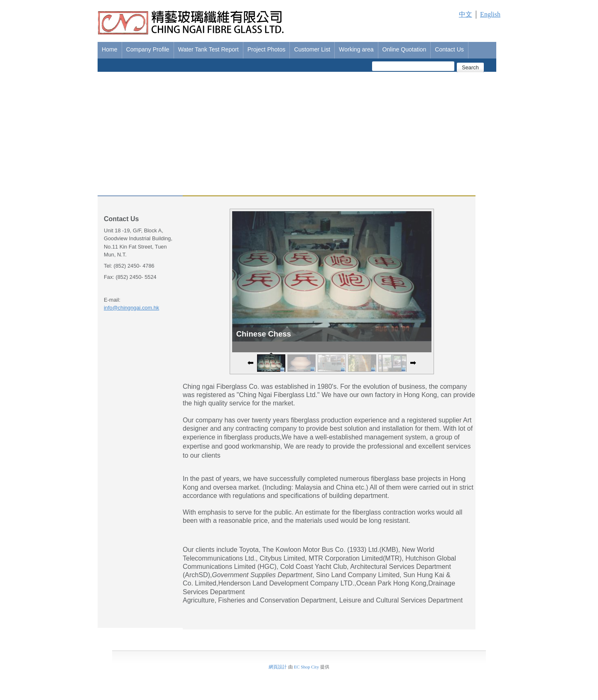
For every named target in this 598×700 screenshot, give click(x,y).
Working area (356, 49)
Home (110, 49)
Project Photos (267, 49)
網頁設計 (278, 667)
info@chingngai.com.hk (131, 308)
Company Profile (148, 49)
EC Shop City (306, 667)
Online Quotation (404, 49)
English (490, 14)
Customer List (312, 49)
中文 (466, 14)
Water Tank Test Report (208, 49)
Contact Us (449, 49)
